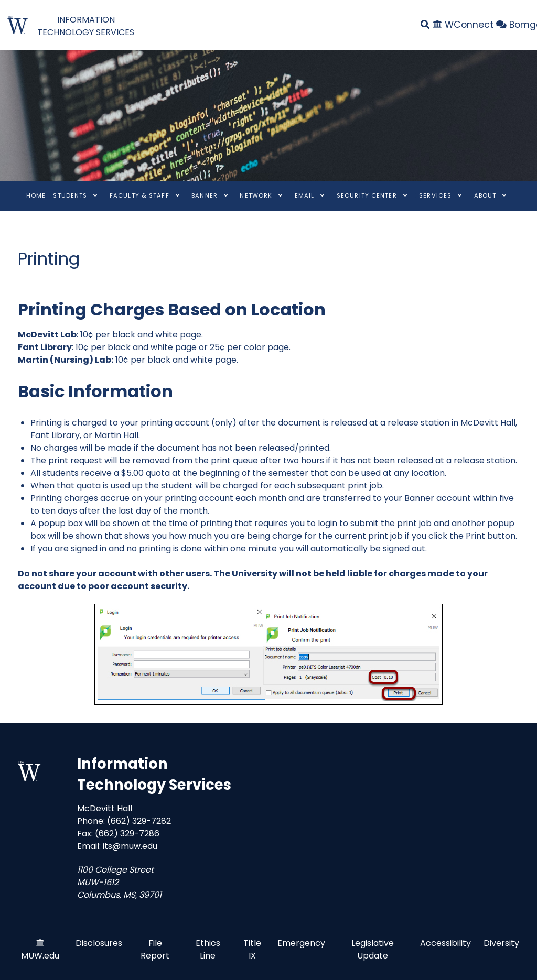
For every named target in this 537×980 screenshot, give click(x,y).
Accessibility (445, 943)
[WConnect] (465, 25)
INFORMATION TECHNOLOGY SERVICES (86, 26)
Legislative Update (373, 949)
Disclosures (99, 943)
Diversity (501, 943)
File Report (155, 949)
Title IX (252, 949)
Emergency (301, 943)
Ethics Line (208, 949)
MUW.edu (40, 956)
